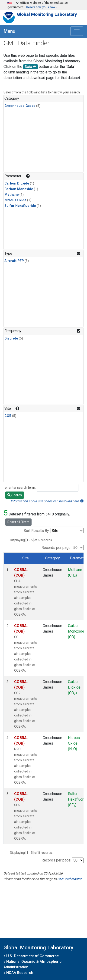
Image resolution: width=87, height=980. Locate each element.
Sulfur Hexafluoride (20, 206)
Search (15, 495)
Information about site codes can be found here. (47, 501)
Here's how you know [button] (41, 7)
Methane (12, 195)
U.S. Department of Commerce (32, 956)
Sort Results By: (37, 531)
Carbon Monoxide (19, 189)
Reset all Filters (18, 522)
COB (8, 416)
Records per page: (56, 548)
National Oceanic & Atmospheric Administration (32, 964)
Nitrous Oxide (15, 200)
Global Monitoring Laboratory (47, 14)
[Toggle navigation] (77, 31)
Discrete (11, 338)
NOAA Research (20, 973)
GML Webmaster (69, 879)
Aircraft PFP (14, 261)
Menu (10, 31)
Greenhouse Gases (20, 106)
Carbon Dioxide (17, 183)
